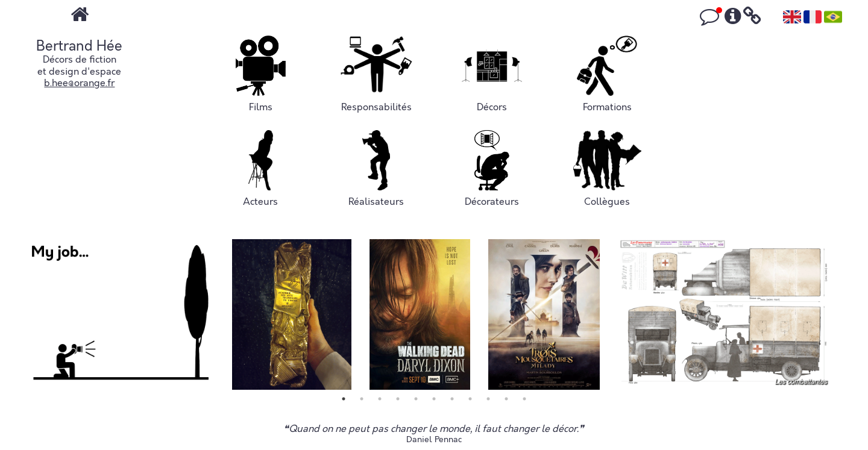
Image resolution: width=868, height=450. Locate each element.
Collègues (607, 169)
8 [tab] (470, 399)
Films (261, 74)
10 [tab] (506, 399)
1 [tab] (344, 399)
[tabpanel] (120, 314)
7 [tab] (452, 399)
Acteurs (260, 169)
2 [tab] (362, 399)
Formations (607, 74)
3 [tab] (380, 399)
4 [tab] (398, 399)
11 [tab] (524, 399)
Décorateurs (492, 169)
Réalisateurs (376, 169)
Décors (492, 74)
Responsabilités (376, 74)
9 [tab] (488, 399)
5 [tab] (416, 399)
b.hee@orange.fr (79, 83)
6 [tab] (434, 399)
